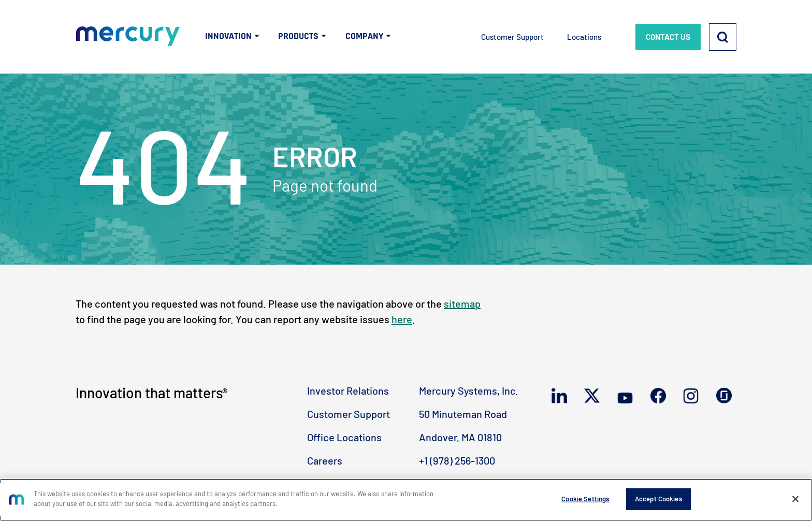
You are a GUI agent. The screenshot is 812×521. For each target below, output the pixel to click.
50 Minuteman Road (463, 414)
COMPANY (364, 36)
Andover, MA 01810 (460, 437)
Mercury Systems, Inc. (469, 390)
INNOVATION (228, 36)
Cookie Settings (585, 499)
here (402, 319)
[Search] (723, 37)
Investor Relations (348, 390)
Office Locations (344, 437)
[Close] (795, 499)
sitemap (462, 303)
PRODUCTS (298, 36)
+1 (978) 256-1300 (457, 460)
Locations (584, 37)
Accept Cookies (658, 499)
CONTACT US (668, 37)
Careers (325, 460)
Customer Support (512, 37)
